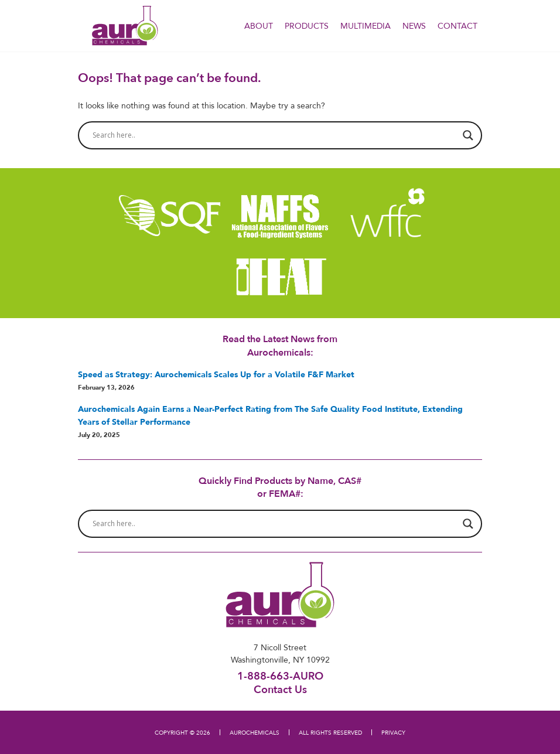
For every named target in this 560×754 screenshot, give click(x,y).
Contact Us (280, 689)
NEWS (414, 26)
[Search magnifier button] (468, 135)
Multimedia (366, 26)
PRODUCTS (307, 26)
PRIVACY (393, 732)
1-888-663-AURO (280, 676)
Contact (457, 26)
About (259, 26)
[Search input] (275, 135)
